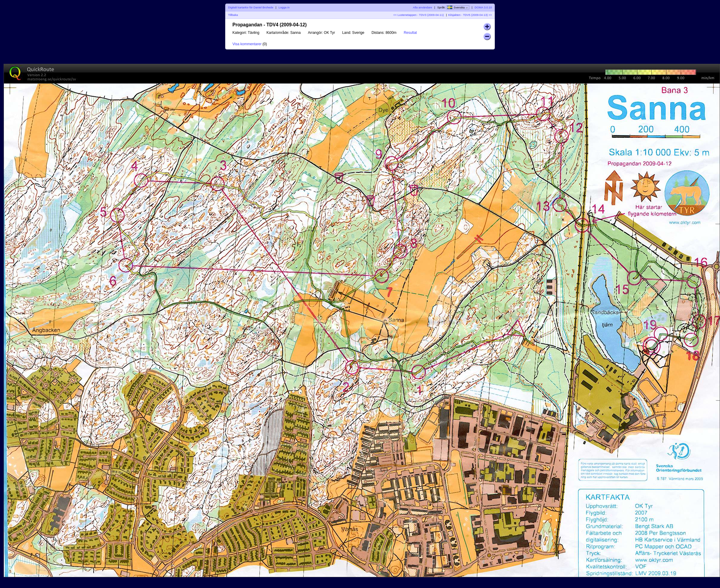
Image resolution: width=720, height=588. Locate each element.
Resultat (410, 33)
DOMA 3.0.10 (483, 7)
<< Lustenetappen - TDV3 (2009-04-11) (418, 15)
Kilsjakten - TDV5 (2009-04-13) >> (470, 15)
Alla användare (423, 7)
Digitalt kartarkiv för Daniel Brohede (251, 7)
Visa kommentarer (247, 44)
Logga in (284, 7)
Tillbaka (233, 15)
